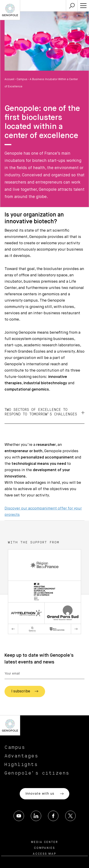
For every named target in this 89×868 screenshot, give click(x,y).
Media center (45, 842)
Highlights (21, 765)
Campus (22, 79)
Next (76, 629)
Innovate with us (44, 794)
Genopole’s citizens (37, 773)
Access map (44, 854)
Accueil (9, 79)
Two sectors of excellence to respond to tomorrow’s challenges (44, 412)
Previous (13, 629)
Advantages (21, 756)
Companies (44, 848)
